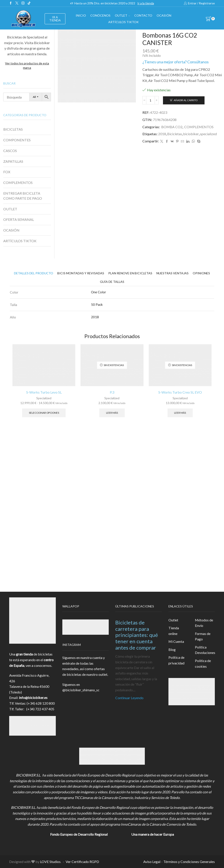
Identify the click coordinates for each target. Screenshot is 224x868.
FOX (7, 172)
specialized (208, 134)
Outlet (173, 620)
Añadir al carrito (186, 100)
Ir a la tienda (146, 3)
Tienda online (174, 631)
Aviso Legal (152, 862)
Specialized (44, 398)
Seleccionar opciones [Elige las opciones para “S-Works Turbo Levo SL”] (44, 413)
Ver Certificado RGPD (82, 862)
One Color (99, 292)
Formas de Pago (203, 636)
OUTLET (122, 15)
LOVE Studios (50, 862)
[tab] (34, 273)
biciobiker (191, 134)
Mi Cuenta (176, 641)
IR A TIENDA (55, 19)
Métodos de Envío (204, 623)
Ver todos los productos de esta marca (27, 65)
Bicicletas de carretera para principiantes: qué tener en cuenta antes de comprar (137, 635)
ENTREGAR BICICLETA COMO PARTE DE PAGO (23, 196)
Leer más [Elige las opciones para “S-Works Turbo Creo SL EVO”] (180, 413)
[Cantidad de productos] (150, 100)
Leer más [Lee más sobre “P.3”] (112, 413)
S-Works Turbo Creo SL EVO (180, 392)
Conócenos (100, 15)
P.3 (112, 392)
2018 (162, 134)
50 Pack (97, 304)
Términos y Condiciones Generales (189, 862)
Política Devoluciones (205, 650)
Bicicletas (175, 134)
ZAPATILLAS (13, 161)
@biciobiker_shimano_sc (81, 690)
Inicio (81, 15)
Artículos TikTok (123, 22)
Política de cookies (203, 663)
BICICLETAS (13, 129)
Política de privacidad (176, 660)
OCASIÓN (164, 15)
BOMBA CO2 (172, 127)
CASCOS (10, 151)
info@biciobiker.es (33, 698)
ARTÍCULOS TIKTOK (20, 241)
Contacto (143, 15)
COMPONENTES (17, 140)
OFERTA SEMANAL (19, 219)
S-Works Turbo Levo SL (44, 392)
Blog (172, 649)
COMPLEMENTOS (199, 127)
